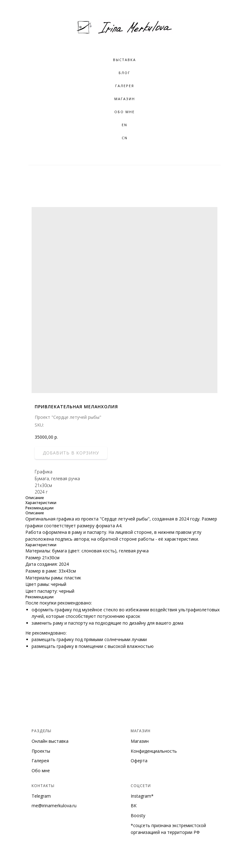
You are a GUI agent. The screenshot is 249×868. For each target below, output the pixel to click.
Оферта (139, 761)
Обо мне (41, 771)
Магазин (125, 99)
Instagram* (142, 796)
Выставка (124, 60)
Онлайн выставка (50, 741)
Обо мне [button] (124, 112)
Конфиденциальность (154, 751)
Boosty (138, 815)
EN (124, 125)
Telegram (41, 796)
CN (125, 138)
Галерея (40, 761)
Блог (124, 73)
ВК (134, 806)
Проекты (41, 751)
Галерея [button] (125, 86)
